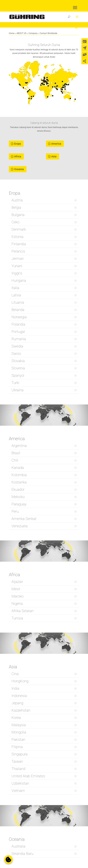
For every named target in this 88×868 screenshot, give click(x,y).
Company (33, 33)
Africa (18, 156)
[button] (8, 860)
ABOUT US (21, 33)
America (56, 144)
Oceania (19, 169)
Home (12, 33)
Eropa (18, 144)
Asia (54, 156)
